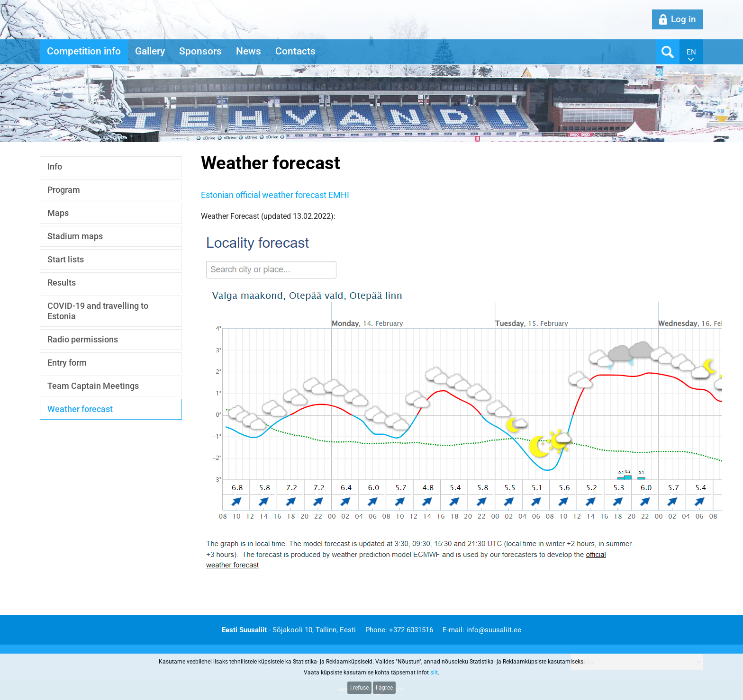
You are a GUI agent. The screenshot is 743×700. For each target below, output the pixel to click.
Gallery (150, 51)
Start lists (66, 259)
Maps (58, 213)
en (691, 52)
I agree (384, 688)
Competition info (84, 51)
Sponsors (200, 51)
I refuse (359, 688)
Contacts (295, 51)
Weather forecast (80, 409)
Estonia (215, 195)
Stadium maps (75, 236)
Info (55, 166)
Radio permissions (83, 339)
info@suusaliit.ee (494, 630)
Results (62, 283)
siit (434, 673)
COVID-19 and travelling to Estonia (98, 311)
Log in (684, 19)
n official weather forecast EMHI (289, 195)
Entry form (67, 363)
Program (64, 190)
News (249, 51)
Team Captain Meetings (93, 386)
